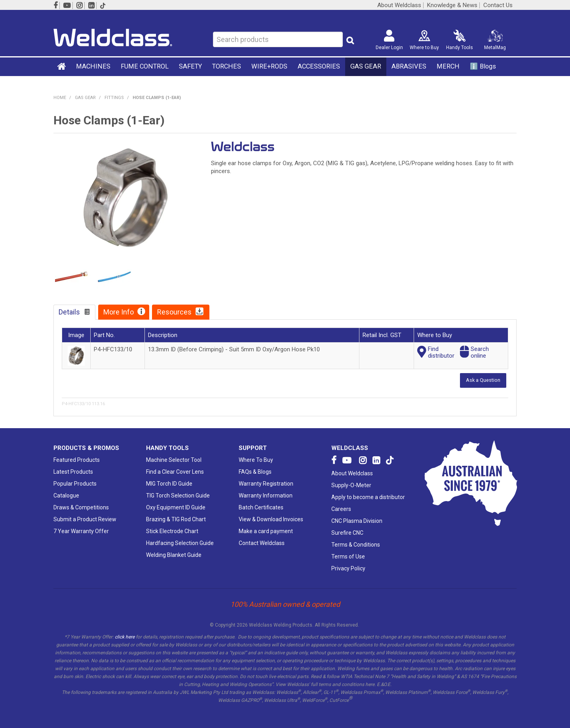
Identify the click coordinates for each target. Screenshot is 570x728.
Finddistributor (441, 352)
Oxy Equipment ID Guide (176, 507)
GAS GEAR (366, 66)
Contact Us (498, 5)
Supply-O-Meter (351, 485)
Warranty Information (266, 495)
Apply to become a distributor (368, 497)
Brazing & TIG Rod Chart (176, 519)
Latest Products (73, 472)
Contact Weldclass (262, 543)
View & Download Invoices (271, 519)
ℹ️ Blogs (483, 66)
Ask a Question (483, 380)
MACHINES (93, 66)
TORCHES (227, 66)
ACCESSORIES (319, 66)
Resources (174, 312)
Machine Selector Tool (174, 460)
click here (125, 637)
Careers (341, 509)
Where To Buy (256, 460)
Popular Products (75, 484)
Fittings (114, 98)
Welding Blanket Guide (174, 555)
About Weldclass (399, 5)
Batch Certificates (261, 507)
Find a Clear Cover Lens (175, 472)
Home (62, 66)
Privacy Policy (348, 568)
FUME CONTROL (145, 66)
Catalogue (66, 495)
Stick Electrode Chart (172, 531)
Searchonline (480, 352)
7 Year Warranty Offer (81, 531)
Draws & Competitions (81, 507)
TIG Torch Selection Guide (178, 495)
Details (69, 312)
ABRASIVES (409, 66)
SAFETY (190, 66)
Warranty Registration (266, 484)
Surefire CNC (347, 533)
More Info (119, 312)
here (370, 684)
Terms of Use (348, 556)
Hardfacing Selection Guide (180, 543)
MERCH (448, 66)
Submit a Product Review (85, 519)
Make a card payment (266, 531)
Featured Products (77, 460)
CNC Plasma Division (357, 521)
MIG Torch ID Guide (169, 484)
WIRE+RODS (269, 66)
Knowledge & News (452, 5)
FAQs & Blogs (255, 472)
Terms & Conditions (356, 545)
